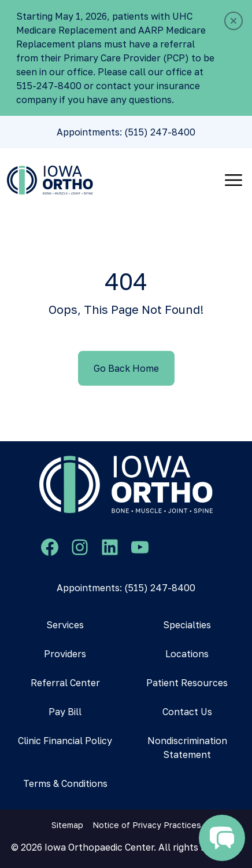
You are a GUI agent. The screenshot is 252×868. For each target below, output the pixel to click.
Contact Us (187, 712)
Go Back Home (126, 368)
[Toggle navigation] (234, 180)
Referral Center (65, 683)
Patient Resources (187, 683)
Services (65, 625)
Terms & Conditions (65, 783)
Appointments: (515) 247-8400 (126, 132)
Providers (65, 654)
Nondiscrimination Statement (187, 748)
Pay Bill (65, 712)
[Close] (234, 21)
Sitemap (67, 825)
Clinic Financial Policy (65, 741)
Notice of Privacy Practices (147, 825)
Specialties (187, 625)
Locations (187, 654)
